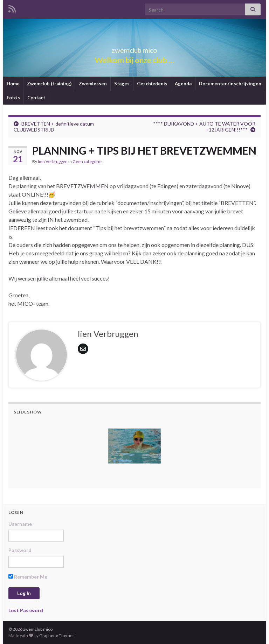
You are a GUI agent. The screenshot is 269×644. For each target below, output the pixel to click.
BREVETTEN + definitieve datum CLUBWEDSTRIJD (54, 127)
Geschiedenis (152, 84)
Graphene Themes (57, 635)
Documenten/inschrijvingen (230, 84)
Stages (122, 84)
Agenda (183, 84)
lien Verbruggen (53, 161)
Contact (36, 98)
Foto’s (13, 98)
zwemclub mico (134, 48)
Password (20, 550)
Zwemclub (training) (49, 84)
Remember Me (28, 577)
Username (20, 524)
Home (13, 84)
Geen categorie (87, 161)
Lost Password (26, 610)
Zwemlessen (93, 84)
